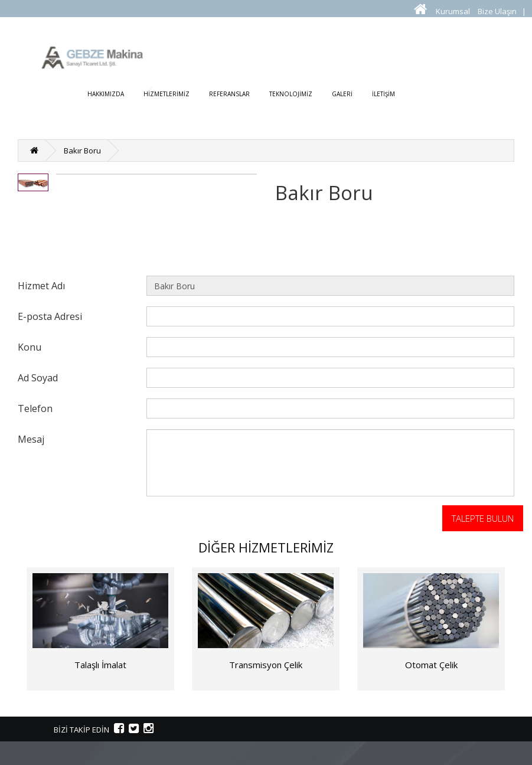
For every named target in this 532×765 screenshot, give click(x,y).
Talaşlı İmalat (100, 665)
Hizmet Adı (41, 285)
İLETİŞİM (384, 94)
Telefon (35, 408)
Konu (30, 347)
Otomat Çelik (431, 665)
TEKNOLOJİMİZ (291, 94)
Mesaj (31, 439)
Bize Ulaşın (497, 11)
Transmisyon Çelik (266, 665)
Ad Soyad (38, 377)
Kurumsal (453, 11)
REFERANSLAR (229, 94)
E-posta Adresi (50, 316)
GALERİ (342, 94)
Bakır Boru (82, 151)
